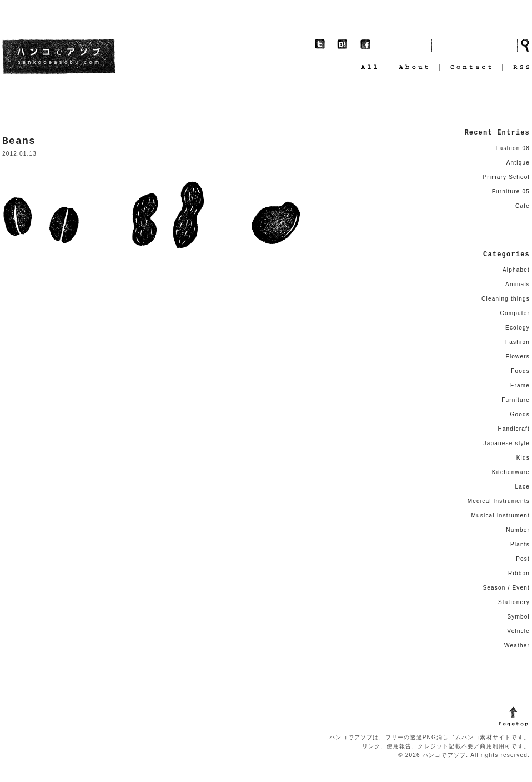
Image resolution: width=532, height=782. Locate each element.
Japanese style (506, 443)
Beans (19, 141)
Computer (515, 313)
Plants (520, 544)
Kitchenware (511, 472)
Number (518, 530)
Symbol (518, 617)
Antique (518, 163)
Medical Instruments (499, 501)
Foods (520, 371)
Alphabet (516, 270)
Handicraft (514, 429)
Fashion (518, 342)
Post (523, 559)
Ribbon (519, 573)
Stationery (514, 602)
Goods (520, 414)
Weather (517, 646)
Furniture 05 (511, 191)
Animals (518, 284)
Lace (523, 487)
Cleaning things (506, 299)
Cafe (523, 206)
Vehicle (518, 631)
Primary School (506, 177)
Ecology (518, 328)
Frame (520, 385)
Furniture (516, 400)
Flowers (518, 357)
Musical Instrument (500, 515)
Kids (523, 458)
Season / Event (506, 588)
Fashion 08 (513, 148)
